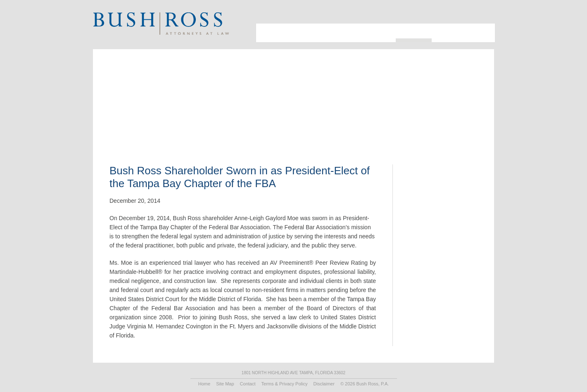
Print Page (483, 15)
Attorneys (295, 33)
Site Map (225, 384)
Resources (414, 31)
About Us (266, 33)
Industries (330, 33)
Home (204, 384)
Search (473, 15)
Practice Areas (372, 33)
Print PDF (441, 109)
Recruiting (450, 33)
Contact (481, 33)
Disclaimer (324, 384)
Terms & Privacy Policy (285, 384)
